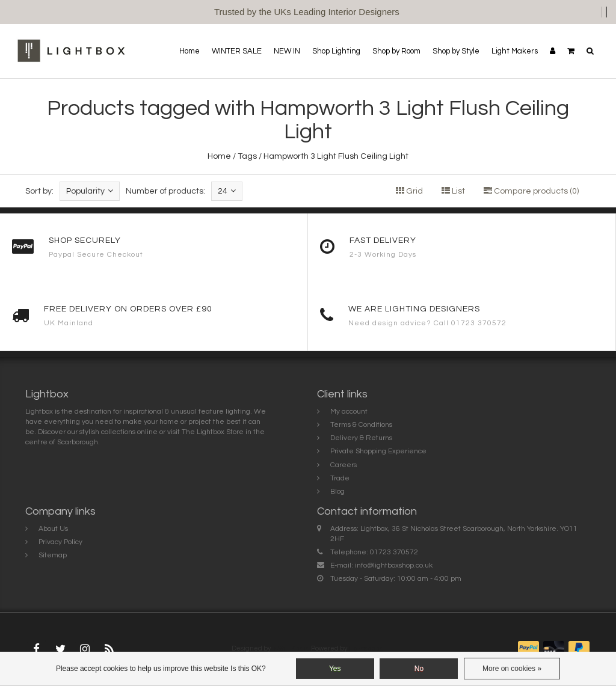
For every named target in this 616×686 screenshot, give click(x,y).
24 (227, 191)
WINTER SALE (237, 51)
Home (189, 51)
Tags (247, 156)
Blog (337, 492)
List (453, 191)
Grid (409, 191)
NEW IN (287, 51)
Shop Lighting (336, 51)
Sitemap (53, 555)
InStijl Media (291, 648)
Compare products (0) (531, 191)
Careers (343, 465)
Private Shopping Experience (378, 451)
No (419, 669)
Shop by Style (456, 51)
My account (349, 412)
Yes (335, 669)
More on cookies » (512, 669)
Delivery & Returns (361, 438)
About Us (53, 529)
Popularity (90, 191)
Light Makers (515, 51)
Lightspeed (366, 648)
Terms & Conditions (361, 425)
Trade (340, 478)
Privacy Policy (60, 542)
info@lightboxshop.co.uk (394, 565)
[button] (571, 51)
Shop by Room (396, 51)
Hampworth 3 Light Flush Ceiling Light (336, 156)
